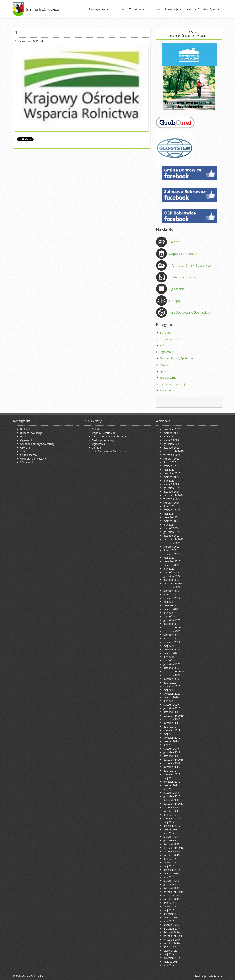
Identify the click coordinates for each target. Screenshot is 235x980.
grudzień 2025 (172, 444)
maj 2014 (169, 954)
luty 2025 (169, 481)
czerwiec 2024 (172, 510)
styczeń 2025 (171, 484)
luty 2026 (169, 436)
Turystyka (137, 9)
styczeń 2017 (171, 837)
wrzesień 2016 (172, 851)
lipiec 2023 (170, 550)
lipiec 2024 (170, 506)
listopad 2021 (171, 624)
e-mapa (174, 301)
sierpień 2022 (171, 591)
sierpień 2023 (171, 547)
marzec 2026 (171, 433)
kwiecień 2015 (172, 914)
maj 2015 (169, 910)
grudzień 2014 (172, 929)
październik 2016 (173, 848)
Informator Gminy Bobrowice (190, 265)
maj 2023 (169, 558)
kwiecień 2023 (172, 561)
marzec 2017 (171, 829)
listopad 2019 (171, 712)
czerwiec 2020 (172, 686)
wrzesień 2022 (172, 587)
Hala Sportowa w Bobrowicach (191, 312)
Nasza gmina (98, 9)
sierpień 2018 (171, 767)
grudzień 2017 (172, 796)
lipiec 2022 (170, 594)
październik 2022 (173, 583)
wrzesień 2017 (172, 807)
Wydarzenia (167, 390)
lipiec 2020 (170, 682)
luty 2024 (169, 525)
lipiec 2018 (170, 771)
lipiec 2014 (170, 947)
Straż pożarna (168, 378)
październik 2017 (173, 804)
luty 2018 (169, 789)
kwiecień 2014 (172, 958)
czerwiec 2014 (172, 951)
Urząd (119, 9)
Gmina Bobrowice (42, 9)
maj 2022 (169, 602)
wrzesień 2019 (172, 719)
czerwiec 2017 (172, 818)
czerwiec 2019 (172, 730)
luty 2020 (169, 701)
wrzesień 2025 (172, 455)
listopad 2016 (171, 844)
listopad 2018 (171, 756)
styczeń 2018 (171, 793)
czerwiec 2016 (172, 862)
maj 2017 (169, 822)
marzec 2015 (171, 917)
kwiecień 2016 (172, 870)
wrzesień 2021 (172, 631)
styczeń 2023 (171, 572)
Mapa (202, 36)
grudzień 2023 (172, 532)
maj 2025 (169, 470)
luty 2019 (169, 745)
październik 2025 (173, 451)
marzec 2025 (171, 477)
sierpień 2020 (171, 679)
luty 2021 (169, 657)
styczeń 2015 (171, 925)
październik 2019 (173, 716)
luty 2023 (169, 569)
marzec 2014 (171, 962)
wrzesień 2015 (172, 895)
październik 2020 (173, 671)
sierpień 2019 (171, 723)
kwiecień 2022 (172, 605)
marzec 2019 (171, 741)
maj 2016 (169, 866)
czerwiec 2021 (172, 642)
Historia (155, 9)
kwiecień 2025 (172, 473)
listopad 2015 (171, 888)
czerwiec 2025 (172, 466)
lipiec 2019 (170, 727)
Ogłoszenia (177, 289)
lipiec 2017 (170, 815)
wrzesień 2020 (172, 675)
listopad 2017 (171, 800)
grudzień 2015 (172, 884)
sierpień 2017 (171, 811)
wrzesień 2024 (172, 499)
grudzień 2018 (172, 752)
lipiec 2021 (170, 638)
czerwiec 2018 (172, 774)
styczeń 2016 (171, 881)
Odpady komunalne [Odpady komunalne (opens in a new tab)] (183, 254)
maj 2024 (169, 514)
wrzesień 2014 (172, 940)
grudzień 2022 (172, 576)
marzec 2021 (171, 653)
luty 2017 (169, 833)
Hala (162, 345)
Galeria (174, 242)
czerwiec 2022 (172, 598)
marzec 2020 (171, 697)
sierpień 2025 (171, 459)
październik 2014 (173, 936)
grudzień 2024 (172, 488)
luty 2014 (169, 965)
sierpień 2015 (171, 899)
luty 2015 (169, 921)
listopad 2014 (171, 932)
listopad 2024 (171, 492)
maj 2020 (169, 690)
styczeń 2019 (171, 749)
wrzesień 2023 (172, 543)
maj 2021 (169, 646)
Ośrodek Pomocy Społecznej (177, 358)
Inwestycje (173, 9)
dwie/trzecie (215, 976)
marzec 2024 (171, 521)
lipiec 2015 (170, 903)
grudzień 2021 (172, 620)
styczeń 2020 (171, 705)
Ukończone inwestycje (173, 384)
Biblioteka (166, 333)
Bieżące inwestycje (171, 339)
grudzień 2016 (172, 840)
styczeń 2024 (171, 528)
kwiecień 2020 (172, 694)
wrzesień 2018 (172, 763)
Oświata (165, 365)
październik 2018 (173, 760)
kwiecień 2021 (172, 649)
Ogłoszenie (166, 352)
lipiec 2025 (170, 462)
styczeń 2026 (171, 440)
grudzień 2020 (172, 664)
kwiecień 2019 (172, 738)
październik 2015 (173, 892)
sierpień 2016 (171, 855)
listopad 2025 (171, 447)
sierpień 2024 (171, 503)
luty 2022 (169, 613)
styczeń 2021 (171, 660)
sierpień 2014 (171, 943)
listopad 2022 (171, 580)
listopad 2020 (171, 668)
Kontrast (188, 36)
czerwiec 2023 (172, 554)
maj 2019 (169, 734)
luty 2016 (169, 877)
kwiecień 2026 (172, 429)
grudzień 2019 (172, 708)
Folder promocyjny (182, 277)
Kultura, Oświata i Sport (203, 9)
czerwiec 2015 (172, 906)
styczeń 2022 (171, 616)
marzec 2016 (171, 873)
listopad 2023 (171, 536)
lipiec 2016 (170, 859)
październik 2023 (173, 539)
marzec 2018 (171, 785)
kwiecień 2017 (172, 826)
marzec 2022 (171, 609)
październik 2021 (173, 627)
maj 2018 (169, 778)
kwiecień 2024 (172, 517)
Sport (163, 371)
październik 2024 (173, 495)
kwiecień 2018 (172, 782)
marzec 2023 (171, 565)
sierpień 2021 (171, 635)
